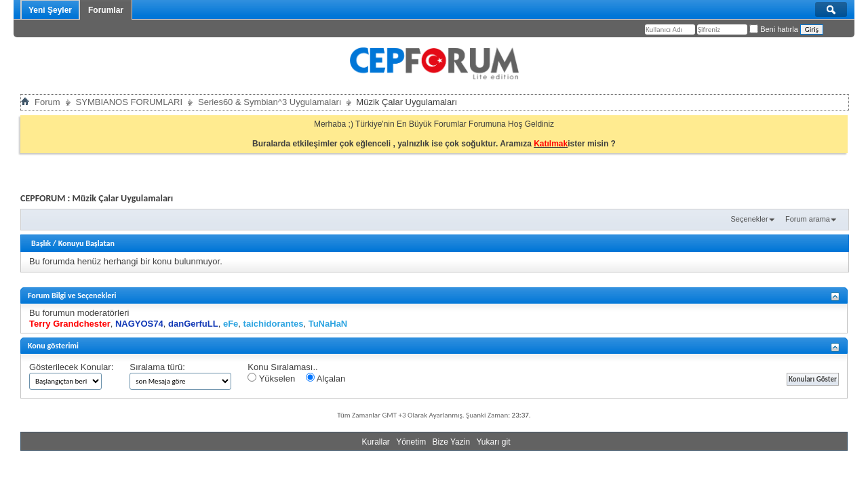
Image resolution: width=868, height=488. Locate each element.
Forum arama (808, 219)
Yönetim (411, 442)
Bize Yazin (452, 442)
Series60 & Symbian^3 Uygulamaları (270, 102)
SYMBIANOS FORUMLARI (129, 102)
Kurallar (375, 442)
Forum (47, 102)
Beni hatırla (774, 29)
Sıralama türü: (157, 367)
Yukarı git (493, 442)
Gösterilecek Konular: (71, 367)
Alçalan (326, 378)
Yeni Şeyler (50, 10)
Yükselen (271, 378)
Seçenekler (750, 219)
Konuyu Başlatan (86, 243)
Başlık (41, 243)
